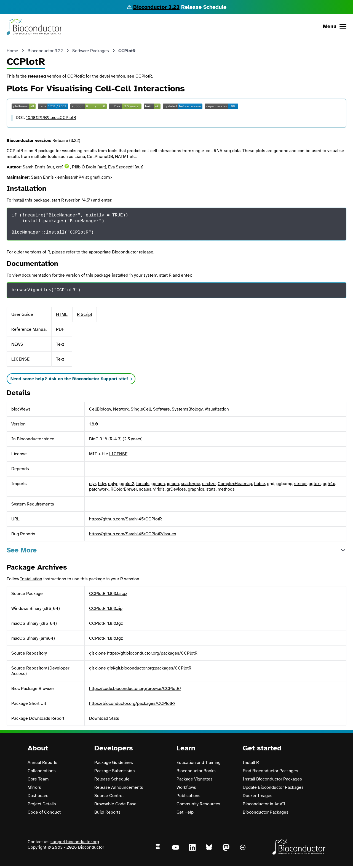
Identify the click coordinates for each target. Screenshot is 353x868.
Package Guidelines (114, 763)
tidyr (102, 484)
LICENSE (118, 454)
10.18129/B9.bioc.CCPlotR (51, 118)
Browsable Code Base (115, 804)
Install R (251, 763)
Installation (31, 579)
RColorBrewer (124, 489)
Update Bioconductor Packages (273, 787)
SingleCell (141, 409)
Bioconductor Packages (266, 812)
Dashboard (38, 796)
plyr (93, 484)
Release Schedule (112, 779)
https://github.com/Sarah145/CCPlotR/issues (133, 534)
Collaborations (42, 771)
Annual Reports (42, 763)
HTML (62, 314)
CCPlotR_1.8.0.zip (106, 608)
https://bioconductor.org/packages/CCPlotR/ (132, 703)
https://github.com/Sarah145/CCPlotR (125, 519)
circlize (209, 484)
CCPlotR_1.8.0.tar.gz (108, 594)
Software (161, 409)
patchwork (99, 489)
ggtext (315, 484)
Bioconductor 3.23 (156, 7)
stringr (300, 484)
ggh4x (329, 484)
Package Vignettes (195, 779)
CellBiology (100, 409)
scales (145, 489)
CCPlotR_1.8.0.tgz (106, 623)
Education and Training (199, 763)
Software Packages (91, 51)
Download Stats (104, 718)
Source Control (109, 796)
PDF (60, 329)
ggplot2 (127, 484)
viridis (159, 489)
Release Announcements (119, 787)
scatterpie (191, 484)
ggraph (158, 484)
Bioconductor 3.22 (45, 51)
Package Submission (115, 771)
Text (60, 344)
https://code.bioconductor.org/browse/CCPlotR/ (135, 689)
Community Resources (198, 804)
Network (121, 409)
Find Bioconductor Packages (270, 771)
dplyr (113, 484)
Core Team (38, 779)
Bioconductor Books (196, 771)
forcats (143, 484)
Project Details (42, 804)
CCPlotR (144, 76)
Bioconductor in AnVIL (265, 804)
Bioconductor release (133, 252)
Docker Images (258, 796)
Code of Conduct (44, 812)
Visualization (217, 409)
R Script (85, 314)
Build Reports (107, 812)
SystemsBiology (187, 409)
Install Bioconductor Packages (272, 779)
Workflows (186, 787)
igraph (173, 484)
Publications (188, 796)
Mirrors (34, 787)
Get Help (185, 812)
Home (12, 51)
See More (22, 550)
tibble (260, 484)
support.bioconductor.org (75, 842)
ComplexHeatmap (235, 484)
